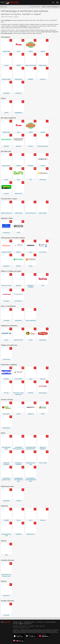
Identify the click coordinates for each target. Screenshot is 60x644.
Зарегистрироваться (53, 7)
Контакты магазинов (50, 622)
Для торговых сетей (25, 624)
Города (15, 624)
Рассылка (39, 622)
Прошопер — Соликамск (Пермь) (10, 2)
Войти (44, 7)
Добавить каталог (29, 622)
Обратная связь (18, 622)
